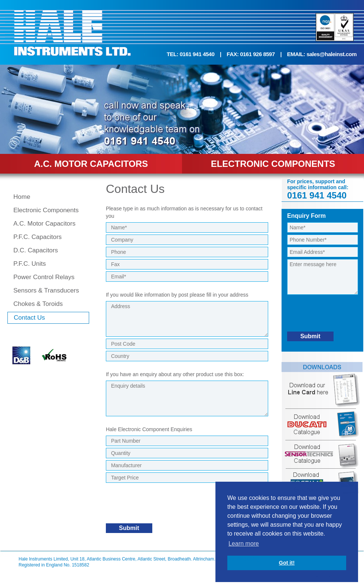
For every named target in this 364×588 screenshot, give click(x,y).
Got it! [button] (287, 563)
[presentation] (162, 507)
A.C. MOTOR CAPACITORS (91, 164)
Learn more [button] (244, 544)
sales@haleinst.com (331, 54)
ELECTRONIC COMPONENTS (273, 164)
